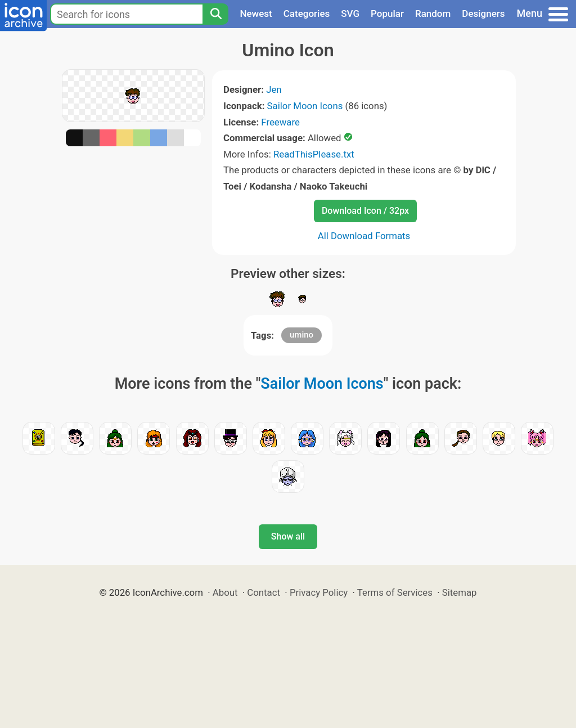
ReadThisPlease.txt (314, 154)
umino (301, 335)
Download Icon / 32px (365, 211)
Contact (264, 592)
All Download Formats (364, 236)
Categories (307, 14)
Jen (274, 89)
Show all (288, 536)
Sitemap (460, 592)
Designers (483, 14)
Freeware (280, 122)
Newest (256, 14)
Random (433, 14)
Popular (387, 14)
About (225, 592)
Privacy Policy (319, 592)
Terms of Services (395, 592)
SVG (350, 14)
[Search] (215, 14)
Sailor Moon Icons (305, 106)
